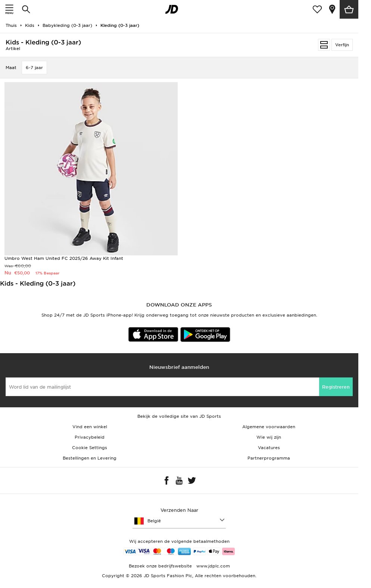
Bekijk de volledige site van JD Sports (179, 416)
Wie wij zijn (269, 437)
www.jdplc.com (212, 566)
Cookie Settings (90, 448)
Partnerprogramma (269, 458)
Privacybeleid (90, 437)
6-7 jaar (34, 68)
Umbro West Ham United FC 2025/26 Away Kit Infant (64, 258)
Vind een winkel (90, 427)
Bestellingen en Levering (90, 458)
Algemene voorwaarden (269, 427)
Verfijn (342, 45)
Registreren (336, 387)
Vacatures (269, 448)
